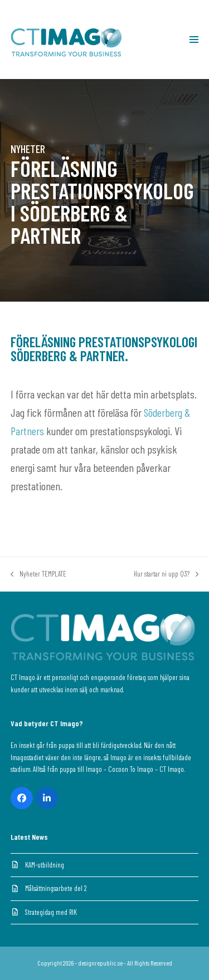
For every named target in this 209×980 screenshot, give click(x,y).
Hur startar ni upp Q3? (166, 575)
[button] (194, 40)
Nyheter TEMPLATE (38, 575)
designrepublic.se (100, 963)
